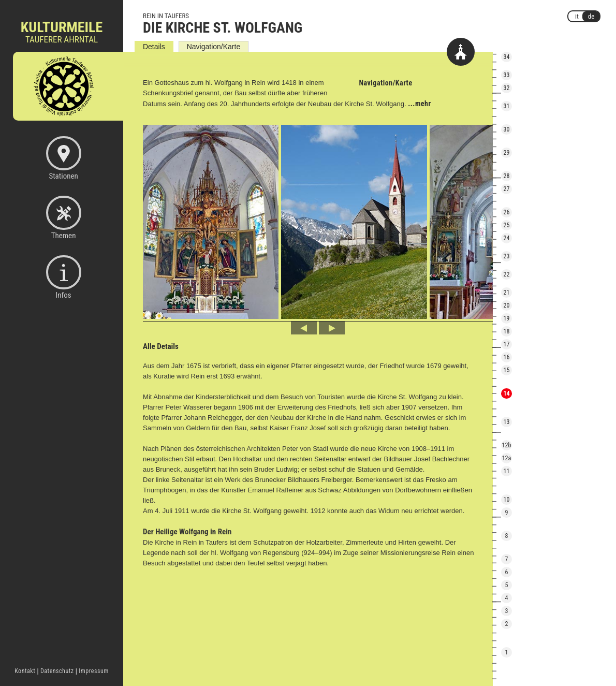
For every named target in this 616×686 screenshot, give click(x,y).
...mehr (419, 104)
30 (507, 129)
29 (507, 153)
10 (507, 500)
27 (507, 189)
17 (507, 344)
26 (507, 212)
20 (507, 305)
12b (507, 445)
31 (507, 106)
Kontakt (25, 671)
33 (507, 75)
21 (507, 293)
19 (507, 318)
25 (507, 225)
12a (507, 458)
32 (507, 88)
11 (507, 471)
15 (507, 370)
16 (507, 357)
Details (154, 47)
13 (507, 422)
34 (507, 57)
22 (507, 274)
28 (507, 176)
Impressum (93, 671)
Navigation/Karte (214, 47)
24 (507, 238)
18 (507, 331)
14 (506, 393)
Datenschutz (57, 671)
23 (507, 256)
